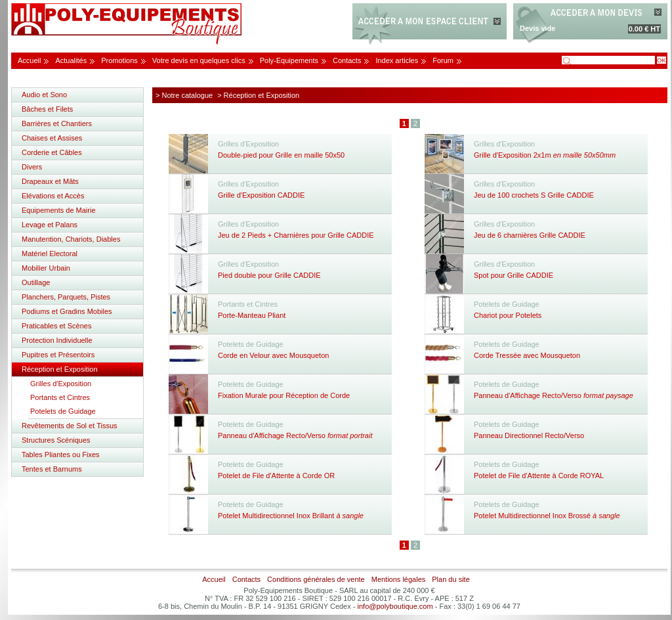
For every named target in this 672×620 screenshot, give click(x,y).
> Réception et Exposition (258, 95)
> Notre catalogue (184, 95)
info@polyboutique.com (395, 606)
